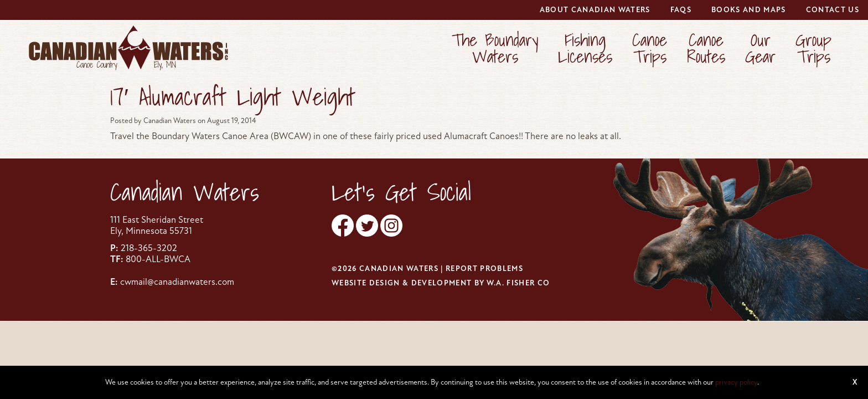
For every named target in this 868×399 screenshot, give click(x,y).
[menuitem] (595, 10)
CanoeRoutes (706, 48)
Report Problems (484, 268)
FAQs (681, 10)
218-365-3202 (149, 248)
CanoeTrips (650, 48)
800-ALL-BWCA (158, 259)
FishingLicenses (585, 48)
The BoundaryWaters (495, 48)
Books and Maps (749, 10)
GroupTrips (813, 48)
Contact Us (833, 10)
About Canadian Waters (595, 10)
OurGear (760, 48)
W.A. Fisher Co (518, 283)
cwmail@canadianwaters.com (177, 282)
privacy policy (736, 382)
